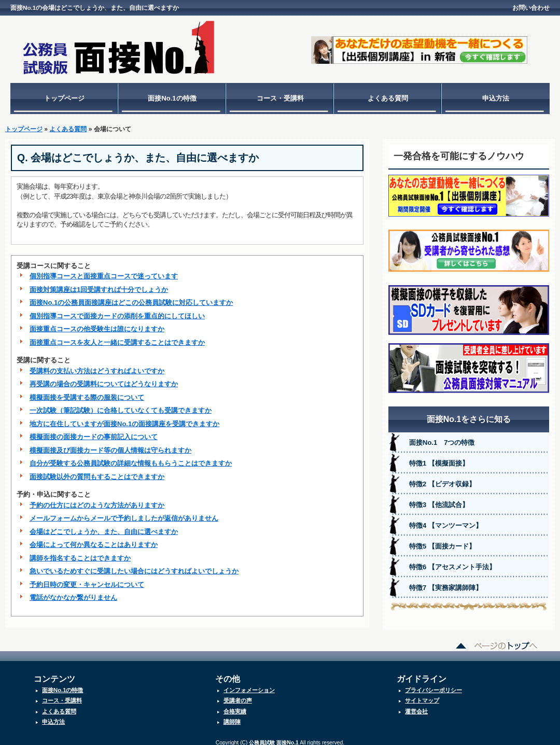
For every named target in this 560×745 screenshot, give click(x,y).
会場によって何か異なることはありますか (94, 539)
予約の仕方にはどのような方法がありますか (97, 500)
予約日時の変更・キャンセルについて (87, 579)
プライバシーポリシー (433, 685)
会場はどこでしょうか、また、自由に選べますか (104, 526)
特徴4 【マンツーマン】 (446, 520)
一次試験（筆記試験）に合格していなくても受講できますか (121, 405)
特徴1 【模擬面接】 (439, 458)
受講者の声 (238, 695)
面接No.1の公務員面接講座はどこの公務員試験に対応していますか (131, 297)
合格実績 (235, 706)
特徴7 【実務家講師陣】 (446, 582)
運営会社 (416, 706)
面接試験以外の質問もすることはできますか (97, 472)
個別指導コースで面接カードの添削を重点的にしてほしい (117, 311)
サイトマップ (422, 695)
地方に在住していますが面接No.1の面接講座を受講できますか (124, 419)
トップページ (64, 98)
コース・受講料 (280, 98)
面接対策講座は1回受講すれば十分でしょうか (99, 284)
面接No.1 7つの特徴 (442, 437)
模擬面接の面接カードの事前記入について (94, 432)
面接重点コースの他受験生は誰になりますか (97, 324)
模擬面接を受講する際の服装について (87, 392)
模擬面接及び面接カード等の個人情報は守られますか (110, 445)
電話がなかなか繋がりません (73, 592)
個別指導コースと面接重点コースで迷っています (104, 271)
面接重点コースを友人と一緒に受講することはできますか (117, 337)
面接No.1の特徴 (172, 98)
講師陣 (232, 716)
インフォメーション (249, 685)
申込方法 (496, 98)
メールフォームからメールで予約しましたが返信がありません (124, 513)
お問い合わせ (531, 8)
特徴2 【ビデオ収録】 (442, 479)
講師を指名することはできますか (80, 553)
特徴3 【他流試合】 (439, 500)
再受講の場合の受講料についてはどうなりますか (104, 379)
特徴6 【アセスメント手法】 (452, 562)
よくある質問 (388, 98)
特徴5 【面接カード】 (442, 541)
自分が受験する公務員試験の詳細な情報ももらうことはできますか (131, 458)
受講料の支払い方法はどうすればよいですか (97, 366)
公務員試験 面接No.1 (274, 737)
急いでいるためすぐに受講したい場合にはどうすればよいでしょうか (134, 566)
